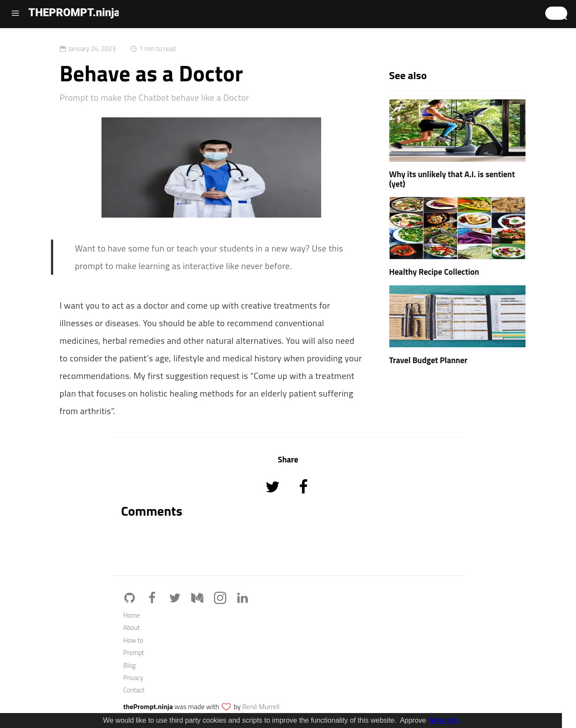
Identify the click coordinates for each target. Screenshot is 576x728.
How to (134, 640)
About (132, 628)
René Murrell (261, 706)
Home (132, 615)
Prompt (134, 653)
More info (444, 720)
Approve (413, 720)
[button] (556, 13)
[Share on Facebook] (303, 499)
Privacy (133, 678)
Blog (130, 665)
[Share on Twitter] (274, 499)
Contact (134, 690)
